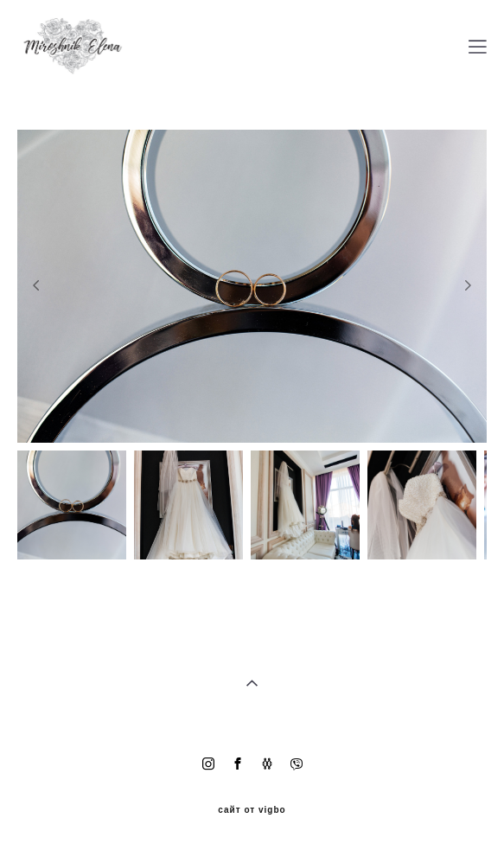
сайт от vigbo (252, 810)
